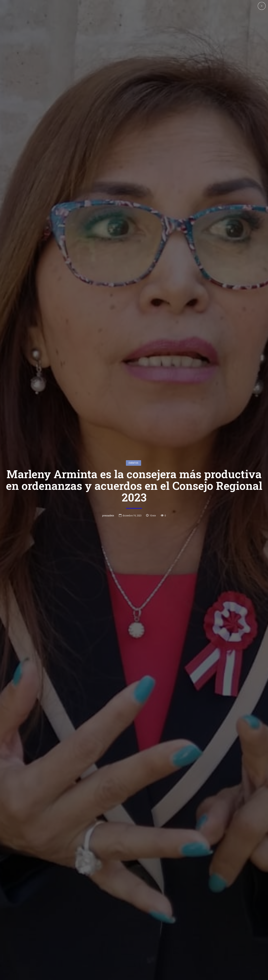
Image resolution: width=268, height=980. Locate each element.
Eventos (134, 463)
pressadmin (108, 516)
